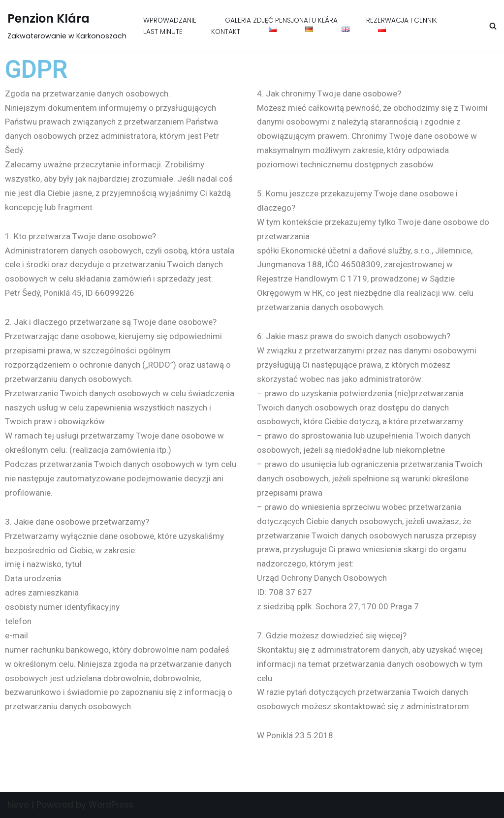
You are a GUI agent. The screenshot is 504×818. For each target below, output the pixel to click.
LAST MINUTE (163, 32)
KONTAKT (226, 32)
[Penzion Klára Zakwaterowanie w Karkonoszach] (67, 26)
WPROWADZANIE (170, 20)
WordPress (111, 805)
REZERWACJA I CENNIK (402, 20)
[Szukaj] (493, 26)
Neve (18, 805)
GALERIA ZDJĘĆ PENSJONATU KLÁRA (281, 20)
